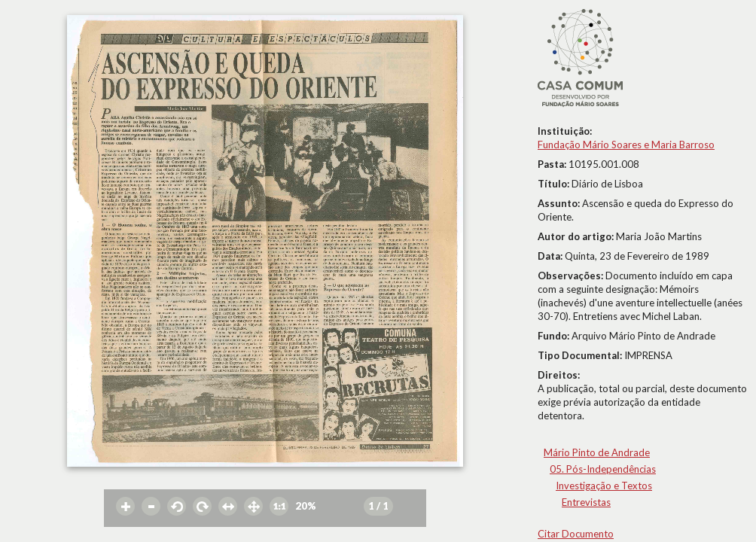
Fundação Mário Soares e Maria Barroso (626, 145)
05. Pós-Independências (603, 469)
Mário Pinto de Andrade (597, 452)
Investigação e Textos (604, 486)
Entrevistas (586, 502)
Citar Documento (576, 534)
